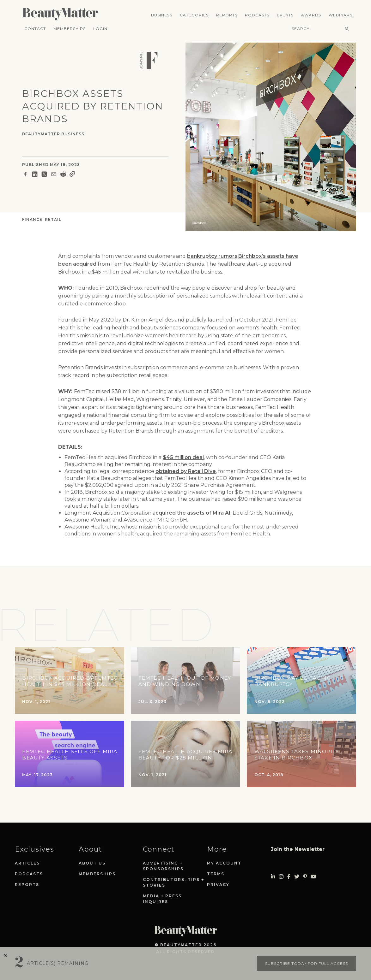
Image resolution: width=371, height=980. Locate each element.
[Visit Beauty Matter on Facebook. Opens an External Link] (289, 877)
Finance (32, 219)
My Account (224, 863)
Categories (194, 15)
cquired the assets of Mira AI (193, 513)
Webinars (341, 15)
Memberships (70, 29)
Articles (27, 863)
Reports (227, 15)
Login (100, 29)
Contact (35, 29)
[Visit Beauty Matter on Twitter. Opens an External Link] (297, 877)
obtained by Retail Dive (186, 471)
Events (285, 15)
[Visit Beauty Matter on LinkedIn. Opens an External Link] (273, 877)
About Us (92, 863)
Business (162, 15)
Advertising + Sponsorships (163, 866)
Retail (53, 219)
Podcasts (257, 15)
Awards (311, 15)
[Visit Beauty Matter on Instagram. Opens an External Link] (281, 877)
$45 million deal (183, 457)
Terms (216, 874)
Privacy (218, 885)
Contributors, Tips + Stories (173, 882)
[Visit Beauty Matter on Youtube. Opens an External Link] (313, 877)
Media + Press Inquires (162, 899)
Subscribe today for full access (307, 963)
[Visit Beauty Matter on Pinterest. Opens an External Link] (305, 877)
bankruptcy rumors (212, 256)
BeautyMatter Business (53, 134)
